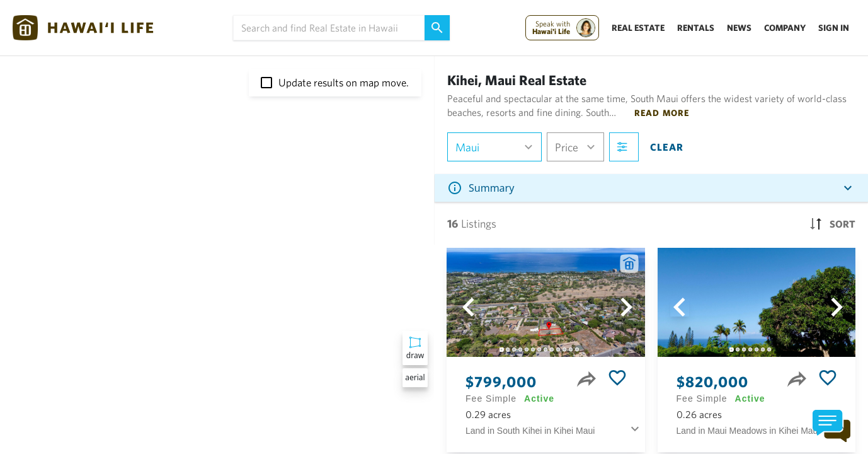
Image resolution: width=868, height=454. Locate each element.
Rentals (696, 28)
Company (785, 28)
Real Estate (638, 28)
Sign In (834, 28)
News (739, 28)
